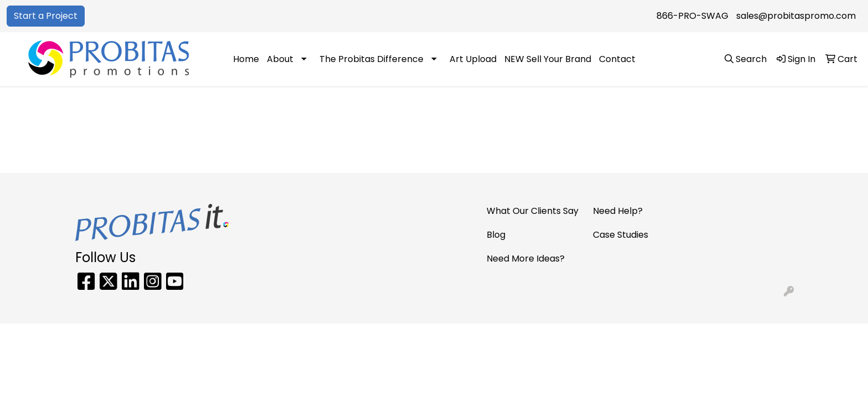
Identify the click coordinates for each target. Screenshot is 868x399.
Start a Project (46, 16)
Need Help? (618, 211)
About (280, 59)
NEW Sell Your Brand (548, 59)
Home (246, 59)
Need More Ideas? (526, 259)
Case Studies (621, 235)
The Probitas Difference (371, 59)
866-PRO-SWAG (693, 16)
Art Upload (473, 59)
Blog (496, 235)
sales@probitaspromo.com (796, 16)
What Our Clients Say (533, 211)
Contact (617, 59)
